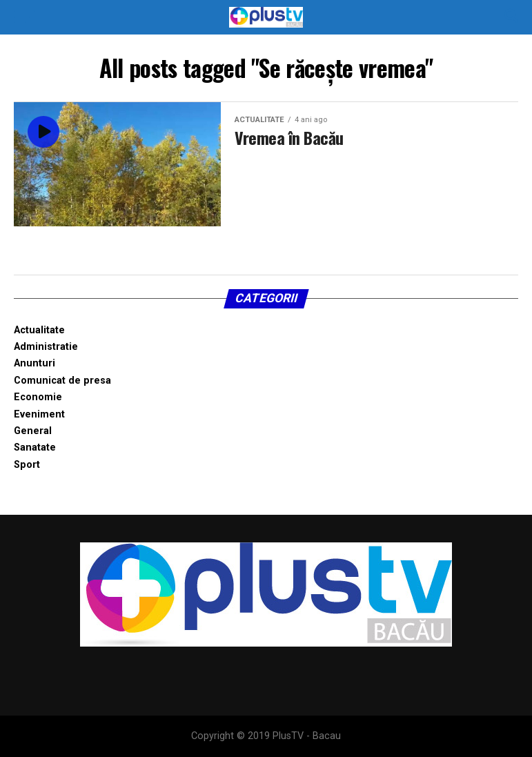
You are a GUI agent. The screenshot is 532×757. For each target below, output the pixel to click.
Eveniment (39, 414)
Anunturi (35, 363)
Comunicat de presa (62, 381)
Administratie (46, 347)
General (33, 431)
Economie (38, 397)
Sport (27, 465)
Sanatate (35, 448)
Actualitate (39, 330)
